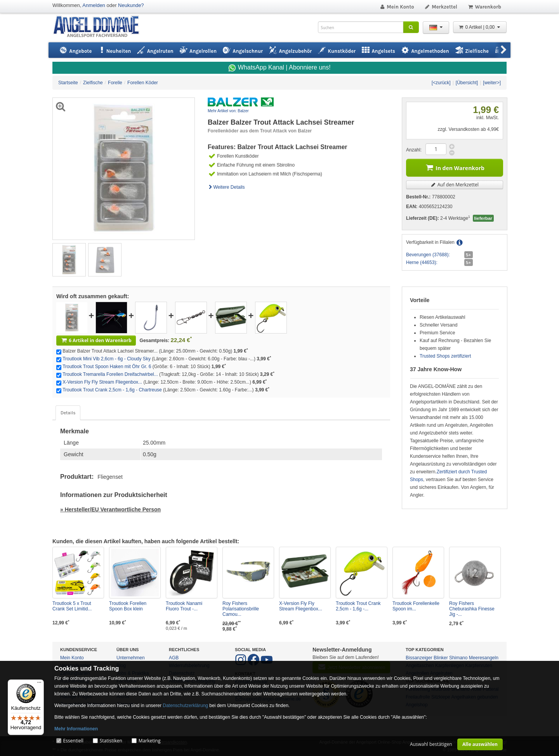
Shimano (458, 658)
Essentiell (73, 741)
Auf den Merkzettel (455, 185)
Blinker (441, 658)
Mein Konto (397, 7)
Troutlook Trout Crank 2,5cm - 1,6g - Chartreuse (112, 390)
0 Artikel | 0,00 (480, 27)
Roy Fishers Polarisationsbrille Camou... (241, 609)
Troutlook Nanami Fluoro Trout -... (184, 606)
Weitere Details (226, 187)
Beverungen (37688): (428, 255)
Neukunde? (131, 5)
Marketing (150, 741)
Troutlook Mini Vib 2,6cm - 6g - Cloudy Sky (107, 359)
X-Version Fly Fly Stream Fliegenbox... (102, 382)
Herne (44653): (422, 262)
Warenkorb (484, 7)
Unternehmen (131, 658)
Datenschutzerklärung (185, 706)
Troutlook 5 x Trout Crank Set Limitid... (72, 606)
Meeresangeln (484, 658)
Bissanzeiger (419, 658)
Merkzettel (441, 7)
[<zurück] (441, 83)
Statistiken (111, 741)
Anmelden (94, 5)
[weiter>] (492, 83)
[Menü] (39, 684)
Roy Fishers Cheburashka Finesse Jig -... (472, 609)
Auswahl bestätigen (431, 744)
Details (68, 413)
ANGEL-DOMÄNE (100, 27)
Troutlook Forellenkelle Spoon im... (416, 606)
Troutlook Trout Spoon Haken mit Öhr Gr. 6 (107, 367)
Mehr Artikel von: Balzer (228, 111)
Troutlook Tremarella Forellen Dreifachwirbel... (110, 374)
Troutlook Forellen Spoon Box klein (128, 606)
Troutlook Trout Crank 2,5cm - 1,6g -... (358, 606)
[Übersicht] (467, 83)
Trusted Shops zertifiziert (445, 356)
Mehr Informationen (76, 729)
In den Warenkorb (455, 167)
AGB (174, 658)
